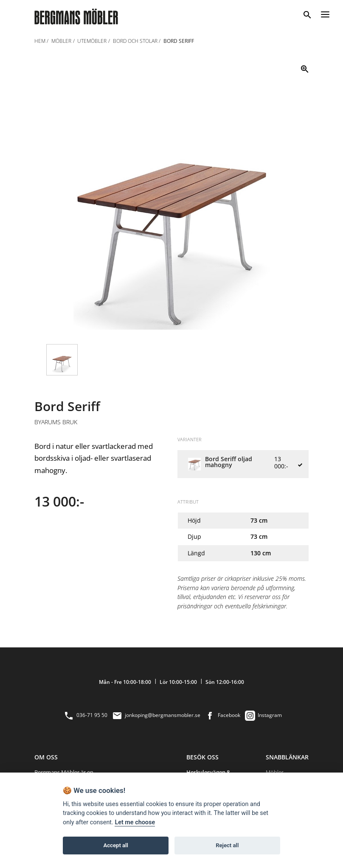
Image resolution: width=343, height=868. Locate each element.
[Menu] (325, 13)
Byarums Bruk (56, 422)
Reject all (227, 845)
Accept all (116, 845)
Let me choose (135, 822)
